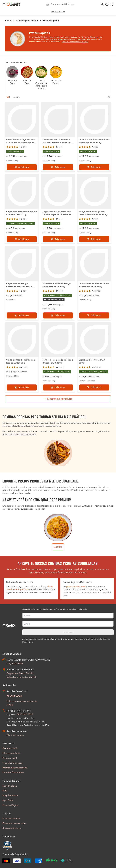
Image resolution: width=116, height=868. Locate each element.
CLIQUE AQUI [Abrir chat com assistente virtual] (14, 696)
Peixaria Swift (10, 758)
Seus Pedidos (10, 786)
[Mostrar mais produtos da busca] (58, 399)
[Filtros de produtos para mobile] (109, 97)
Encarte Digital (10, 805)
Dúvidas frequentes (13, 773)
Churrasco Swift (11, 753)
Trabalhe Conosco (13, 763)
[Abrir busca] (102, 4)
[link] (58, 12)
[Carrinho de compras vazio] (112, 4)
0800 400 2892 (25, 714)
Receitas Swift (10, 748)
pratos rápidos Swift (76, 587)
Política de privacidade (15, 768)
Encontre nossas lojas (14, 823)
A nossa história (11, 819)
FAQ (5, 791)
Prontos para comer (27, 21)
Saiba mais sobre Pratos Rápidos (75, 42)
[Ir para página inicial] (14, 4)
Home (8, 21)
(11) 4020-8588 (15, 664)
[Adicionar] (22, 167)
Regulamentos (10, 796)
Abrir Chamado (15, 735)
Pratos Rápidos (51, 21)
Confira (58, 547)
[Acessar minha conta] (107, 4)
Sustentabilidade (12, 828)
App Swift (8, 800)
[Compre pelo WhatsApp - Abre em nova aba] (60, 4)
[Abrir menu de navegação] (4, 4)
